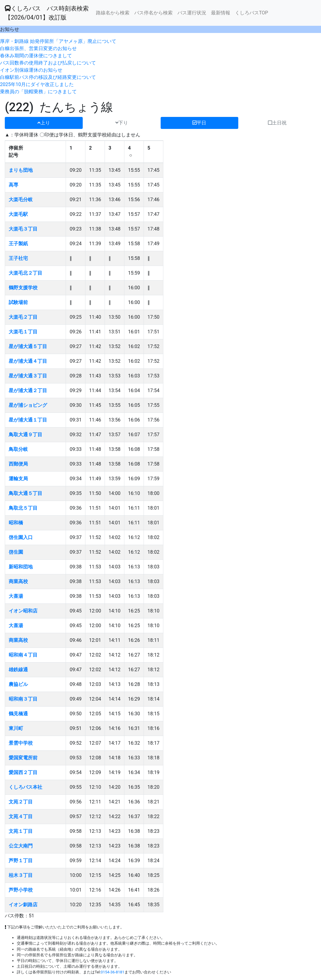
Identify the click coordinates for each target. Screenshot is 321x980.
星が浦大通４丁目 (28, 361)
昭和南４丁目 (23, 655)
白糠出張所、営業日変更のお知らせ (38, 48)
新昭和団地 (21, 567)
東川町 (16, 728)
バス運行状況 (192, 13)
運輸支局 (18, 479)
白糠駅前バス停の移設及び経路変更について (48, 77)
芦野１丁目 (21, 861)
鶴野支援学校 (23, 288)
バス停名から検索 (153, 13)
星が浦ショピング (28, 405)
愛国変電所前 (23, 758)
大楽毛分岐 (21, 200)
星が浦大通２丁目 (28, 390)
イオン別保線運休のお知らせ (31, 70)
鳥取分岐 (18, 449)
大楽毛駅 (18, 214)
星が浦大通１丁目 (28, 420)
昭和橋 (16, 523)
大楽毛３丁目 (23, 229)
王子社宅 (18, 258)
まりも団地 (21, 170)
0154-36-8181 (113, 972)
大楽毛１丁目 (23, 332)
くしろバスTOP (251, 13)
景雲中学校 (21, 743)
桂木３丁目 (21, 875)
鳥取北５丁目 (23, 508)
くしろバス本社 (25, 787)
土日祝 (277, 123)
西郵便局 (18, 464)
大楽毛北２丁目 (25, 273)
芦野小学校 (21, 890)
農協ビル (18, 684)
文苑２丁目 (21, 802)
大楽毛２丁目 (23, 317)
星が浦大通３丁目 (28, 376)
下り (122, 123)
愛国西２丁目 (23, 772)
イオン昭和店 (23, 611)
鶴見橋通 (18, 714)
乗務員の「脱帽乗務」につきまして (38, 92)
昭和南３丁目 (23, 699)
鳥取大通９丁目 (25, 435)
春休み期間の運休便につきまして (36, 56)
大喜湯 (16, 596)
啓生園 (16, 552)
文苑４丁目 (21, 816)
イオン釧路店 (23, 905)
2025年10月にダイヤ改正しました (37, 84)
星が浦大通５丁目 (28, 346)
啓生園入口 (21, 537)
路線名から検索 (113, 13)
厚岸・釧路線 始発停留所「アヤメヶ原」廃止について (58, 41)
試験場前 (18, 302)
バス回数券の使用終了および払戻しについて (48, 63)
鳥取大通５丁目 (25, 493)
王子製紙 (18, 244)
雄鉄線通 (18, 670)
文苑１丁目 (21, 831)
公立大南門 (21, 846)
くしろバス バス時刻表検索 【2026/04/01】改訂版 (47, 13)
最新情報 (221, 13)
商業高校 (18, 581)
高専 (13, 185)
